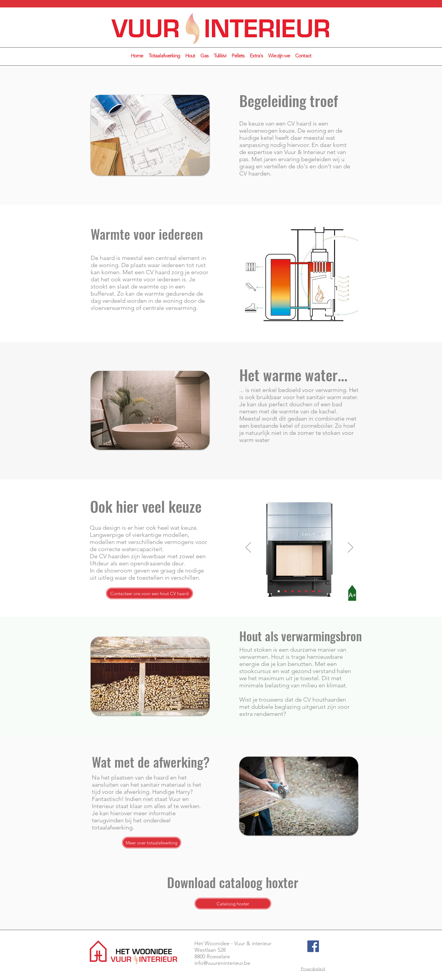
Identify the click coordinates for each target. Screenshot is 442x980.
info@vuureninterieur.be (222, 963)
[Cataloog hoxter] (233, 904)
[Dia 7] (320, 591)
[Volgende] (350, 548)
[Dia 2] (286, 591)
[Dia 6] (313, 591)
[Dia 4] (299, 591)
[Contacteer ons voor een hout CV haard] (150, 593)
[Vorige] (248, 548)
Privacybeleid (313, 969)
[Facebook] (313, 946)
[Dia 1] (279, 591)
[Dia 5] (306, 591)
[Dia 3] (292, 591)
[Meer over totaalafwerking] (152, 843)
